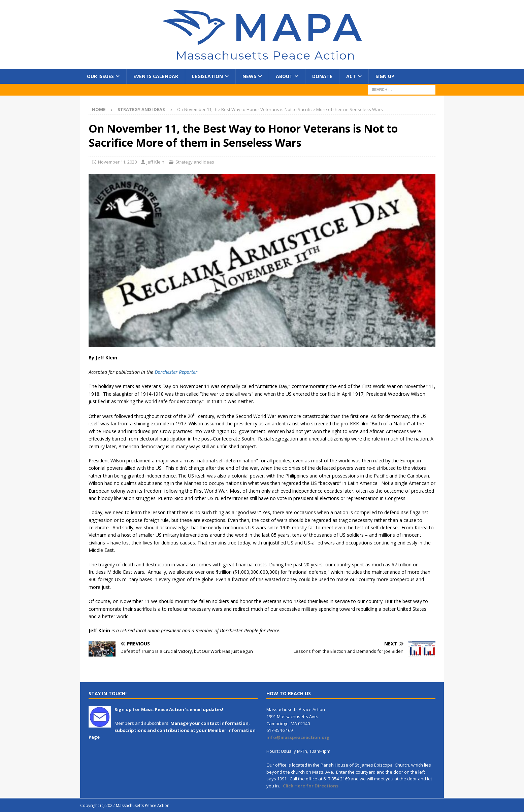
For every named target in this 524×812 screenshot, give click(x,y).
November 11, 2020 (117, 162)
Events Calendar (156, 76)
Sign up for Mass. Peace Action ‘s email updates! (169, 709)
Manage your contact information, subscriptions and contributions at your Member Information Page (172, 730)
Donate (322, 76)
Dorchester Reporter (176, 372)
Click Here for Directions (311, 786)
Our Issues (100, 76)
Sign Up (385, 76)
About (284, 76)
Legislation (207, 76)
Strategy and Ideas (195, 162)
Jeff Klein (155, 162)
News (249, 76)
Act (351, 76)
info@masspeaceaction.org (298, 737)
